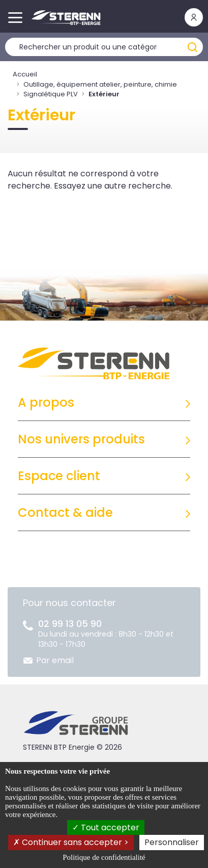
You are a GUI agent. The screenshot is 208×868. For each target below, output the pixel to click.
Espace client (59, 476)
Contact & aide (65, 512)
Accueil (25, 74)
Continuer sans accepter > (71, 842)
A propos (46, 402)
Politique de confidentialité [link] (104, 857)
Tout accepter (106, 827)
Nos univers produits (81, 439)
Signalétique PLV (51, 94)
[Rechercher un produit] (104, 47)
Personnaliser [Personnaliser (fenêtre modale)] (172, 842)
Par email (55, 660)
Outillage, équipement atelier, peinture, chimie (100, 84)
